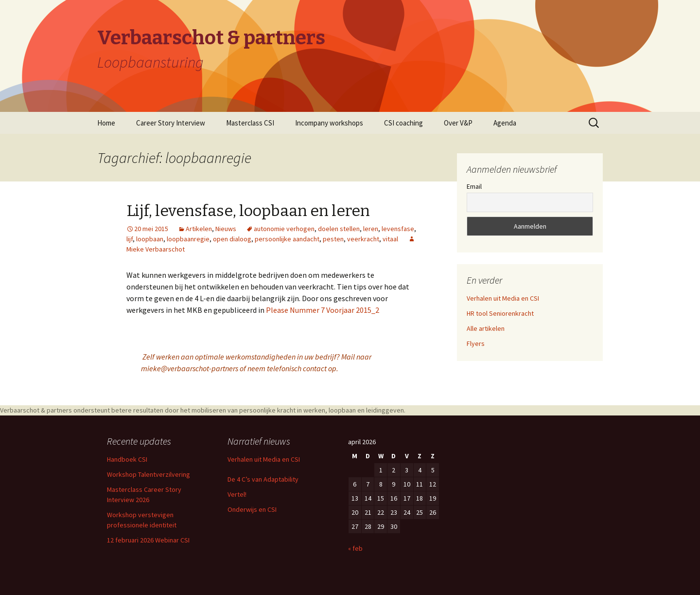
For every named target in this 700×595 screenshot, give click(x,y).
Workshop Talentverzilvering (149, 474)
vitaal (390, 239)
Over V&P (458, 123)
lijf (130, 239)
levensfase (398, 229)
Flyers (476, 343)
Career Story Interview (171, 123)
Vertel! (237, 494)
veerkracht (363, 239)
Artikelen (199, 229)
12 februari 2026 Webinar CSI (148, 540)
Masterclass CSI (250, 123)
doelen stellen (339, 229)
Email (474, 186)
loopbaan (150, 239)
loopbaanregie (188, 239)
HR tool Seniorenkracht (500, 313)
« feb (355, 548)
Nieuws (226, 229)
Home (106, 123)
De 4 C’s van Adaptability (263, 479)
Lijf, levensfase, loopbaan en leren (248, 211)
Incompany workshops (329, 123)
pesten (333, 239)
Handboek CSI (127, 459)
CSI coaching (403, 123)
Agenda (505, 123)
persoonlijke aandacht (287, 239)
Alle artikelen (486, 328)
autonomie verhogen (284, 229)
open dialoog (232, 239)
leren (371, 229)
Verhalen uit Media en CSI (503, 298)
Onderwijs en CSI (252, 509)
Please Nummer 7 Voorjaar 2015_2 (323, 310)
